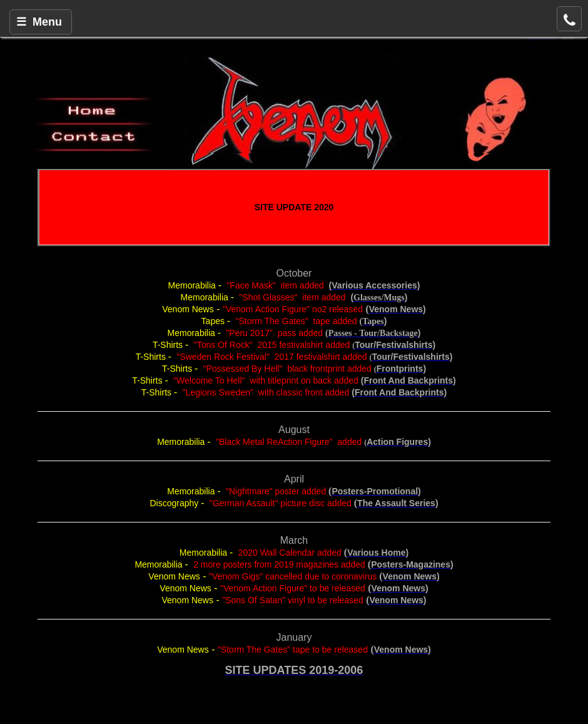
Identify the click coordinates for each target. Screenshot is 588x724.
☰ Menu (39, 22)
